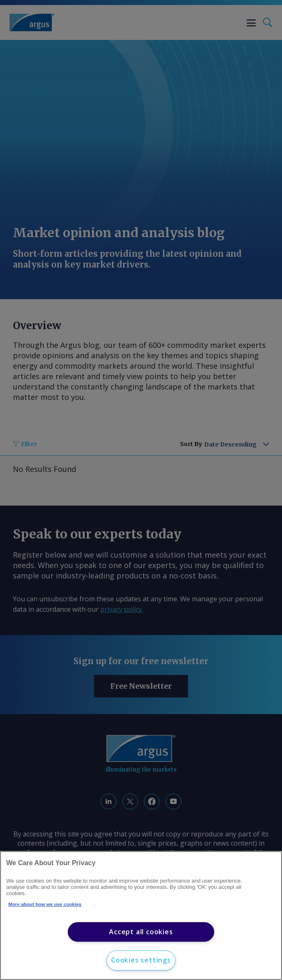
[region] (141, 915)
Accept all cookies (141, 932)
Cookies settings (141, 960)
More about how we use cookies (45, 904)
